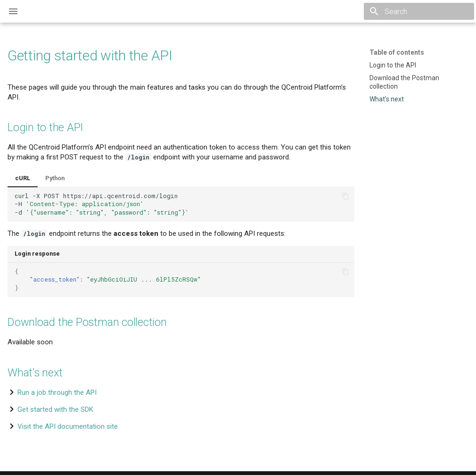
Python (55, 178)
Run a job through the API (57, 392)
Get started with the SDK (55, 409)
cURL (23, 178)
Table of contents (397, 52)
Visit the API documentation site (68, 426)
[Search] (419, 11)
